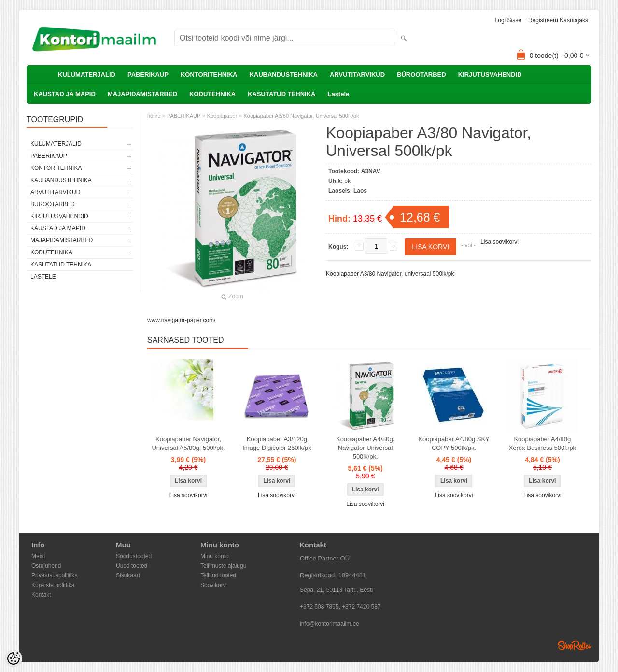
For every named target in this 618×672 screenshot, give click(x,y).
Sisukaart (128, 575)
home (154, 116)
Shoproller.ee (575, 645)
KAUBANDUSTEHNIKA (283, 75)
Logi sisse (508, 20)
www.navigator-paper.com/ (181, 320)
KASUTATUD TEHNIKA (281, 94)
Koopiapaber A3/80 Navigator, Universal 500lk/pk (301, 116)
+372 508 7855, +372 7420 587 (340, 607)
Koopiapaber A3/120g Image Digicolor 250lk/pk (277, 443)
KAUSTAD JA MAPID (65, 94)
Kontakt (41, 595)
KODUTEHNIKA (212, 94)
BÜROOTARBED (421, 75)
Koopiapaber (222, 116)
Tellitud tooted (218, 575)
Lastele (338, 94)
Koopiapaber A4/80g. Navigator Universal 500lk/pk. (365, 448)
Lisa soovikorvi (499, 242)
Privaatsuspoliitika (55, 575)
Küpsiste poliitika (53, 585)
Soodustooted (134, 556)
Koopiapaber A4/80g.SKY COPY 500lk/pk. (454, 443)
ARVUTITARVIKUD (357, 75)
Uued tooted (132, 566)
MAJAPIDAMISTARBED (142, 94)
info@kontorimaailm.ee (330, 624)
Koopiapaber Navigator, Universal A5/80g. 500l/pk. (188, 443)
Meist (38, 556)
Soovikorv (213, 585)
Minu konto (215, 556)
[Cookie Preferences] (14, 658)
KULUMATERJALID (87, 75)
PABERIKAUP (148, 75)
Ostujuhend (46, 566)
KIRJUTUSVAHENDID (490, 75)
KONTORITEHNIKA (209, 75)
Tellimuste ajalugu (223, 566)
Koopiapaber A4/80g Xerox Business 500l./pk (542, 443)
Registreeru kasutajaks (558, 20)
